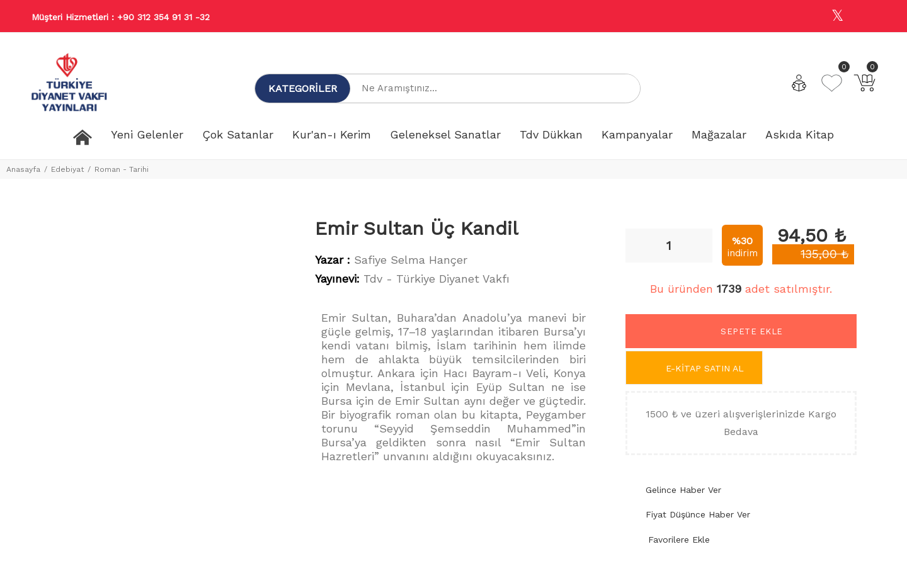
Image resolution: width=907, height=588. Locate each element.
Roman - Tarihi (122, 169)
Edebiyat (67, 169)
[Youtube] (865, 17)
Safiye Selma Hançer (411, 260)
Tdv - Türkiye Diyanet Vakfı (436, 279)
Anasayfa (23, 169)
